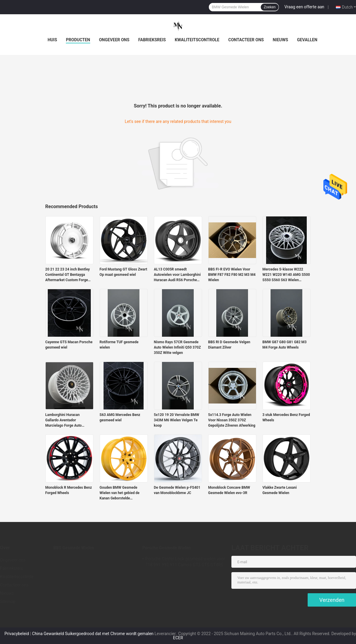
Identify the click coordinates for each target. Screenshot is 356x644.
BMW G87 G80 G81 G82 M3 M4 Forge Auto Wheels (285, 345)
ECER (178, 638)
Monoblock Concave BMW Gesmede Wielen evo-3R (229, 490)
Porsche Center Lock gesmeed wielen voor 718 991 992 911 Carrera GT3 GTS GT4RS (185, 562)
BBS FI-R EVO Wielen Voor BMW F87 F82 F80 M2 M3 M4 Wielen (232, 275)
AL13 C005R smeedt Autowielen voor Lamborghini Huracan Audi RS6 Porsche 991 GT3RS (177, 275)
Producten (78, 40)
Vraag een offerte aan (304, 7)
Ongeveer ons (114, 40)
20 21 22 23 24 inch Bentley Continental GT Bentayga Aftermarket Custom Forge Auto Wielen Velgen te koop (68, 275)
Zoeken (270, 7)
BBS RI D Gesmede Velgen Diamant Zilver (229, 345)
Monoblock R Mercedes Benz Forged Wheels (69, 490)
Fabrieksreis (152, 40)
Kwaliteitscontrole (197, 40)
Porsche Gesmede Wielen (167, 548)
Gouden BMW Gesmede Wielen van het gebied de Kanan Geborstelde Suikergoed (120, 493)
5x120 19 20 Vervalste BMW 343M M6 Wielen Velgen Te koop (177, 420)
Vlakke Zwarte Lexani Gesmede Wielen (280, 490)
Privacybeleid (17, 634)
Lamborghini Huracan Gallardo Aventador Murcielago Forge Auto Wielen (64, 420)
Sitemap (8, 602)
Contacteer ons (246, 40)
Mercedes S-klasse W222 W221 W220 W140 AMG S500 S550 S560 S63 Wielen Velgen (286, 275)
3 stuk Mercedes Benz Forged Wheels (286, 417)
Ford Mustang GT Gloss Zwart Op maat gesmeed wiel (124, 272)
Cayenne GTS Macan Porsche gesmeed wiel (69, 345)
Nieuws (280, 40)
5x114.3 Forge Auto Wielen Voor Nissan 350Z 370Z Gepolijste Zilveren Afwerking (232, 420)
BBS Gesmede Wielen (74, 548)
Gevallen (307, 40)
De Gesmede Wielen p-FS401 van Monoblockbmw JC (177, 490)
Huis (52, 40)
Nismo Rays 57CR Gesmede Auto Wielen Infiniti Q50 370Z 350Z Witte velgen (178, 347)
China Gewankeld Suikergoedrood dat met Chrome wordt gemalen (93, 634)
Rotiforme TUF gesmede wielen (119, 345)
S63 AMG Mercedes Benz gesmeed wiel (120, 417)
